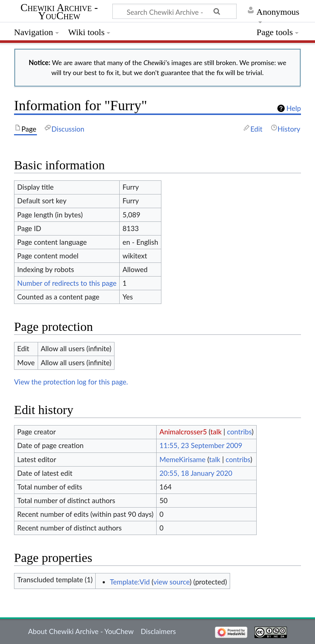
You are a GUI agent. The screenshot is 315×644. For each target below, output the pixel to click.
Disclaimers (158, 631)
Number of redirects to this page (67, 283)
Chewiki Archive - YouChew (59, 12)
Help (294, 108)
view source (171, 582)
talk (216, 432)
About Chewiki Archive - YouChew (81, 631)
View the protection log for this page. (71, 382)
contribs (239, 432)
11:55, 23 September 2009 (201, 445)
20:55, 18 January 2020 (196, 473)
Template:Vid (130, 582)
